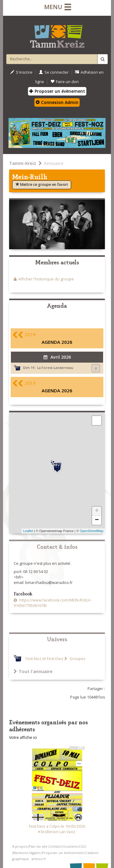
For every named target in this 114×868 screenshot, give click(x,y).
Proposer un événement (62, 853)
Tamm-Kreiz (23, 163)
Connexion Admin (57, 102)
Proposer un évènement (57, 91)
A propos (20, 846)
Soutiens (70, 846)
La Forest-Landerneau (55, 368)
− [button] (97, 520)
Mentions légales (27, 853)
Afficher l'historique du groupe (46, 279)
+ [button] (97, 511)
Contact (55, 846)
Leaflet (28, 531)
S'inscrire (21, 72)
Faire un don (65, 82)
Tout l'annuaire (33, 671)
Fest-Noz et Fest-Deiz (45, 659)
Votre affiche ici (23, 737)
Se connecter (54, 72)
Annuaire (54, 163)
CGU (82, 846)
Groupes (77, 659)
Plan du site (38, 846)
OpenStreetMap (92, 531)
